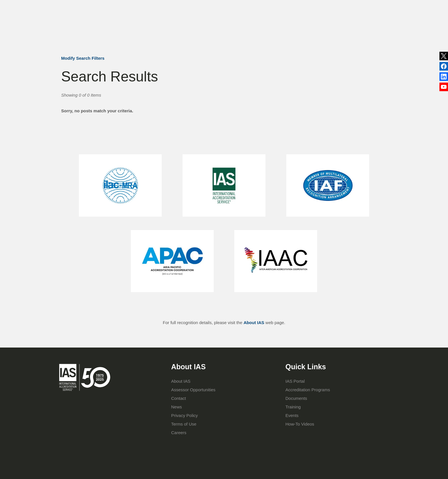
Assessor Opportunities (193, 390)
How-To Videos (300, 424)
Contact (293, 7)
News (216, 7)
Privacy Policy (184, 415)
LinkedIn (444, 67)
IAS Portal (295, 381)
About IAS (175, 31)
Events (272, 7)
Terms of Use (184, 424)
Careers (179, 433)
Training (258, 31)
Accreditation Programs (217, 31)
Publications (246, 7)
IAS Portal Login (302, 31)
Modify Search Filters (83, 58)
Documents (296, 398)
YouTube (444, 88)
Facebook (444, 77)
